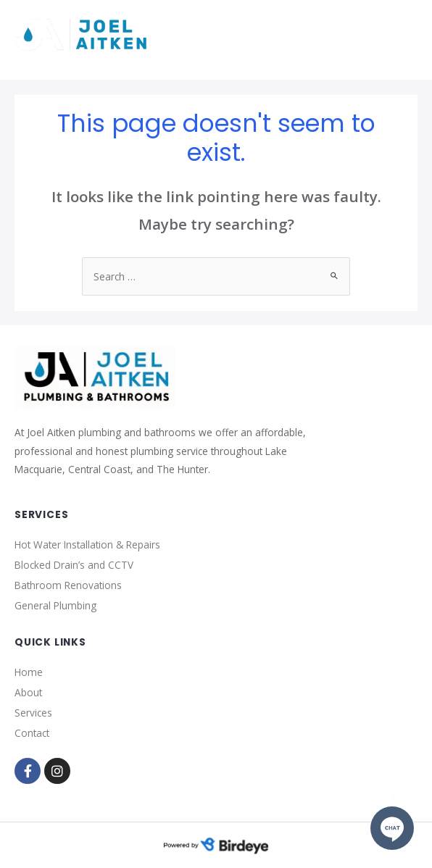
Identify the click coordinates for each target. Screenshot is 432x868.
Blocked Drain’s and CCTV (74, 565)
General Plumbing (55, 605)
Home (29, 672)
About (28, 692)
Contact (32, 733)
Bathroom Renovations (68, 585)
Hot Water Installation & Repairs (87, 544)
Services (33, 713)
